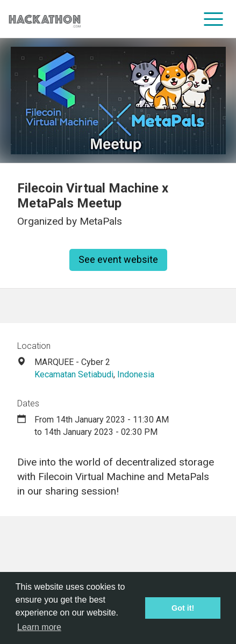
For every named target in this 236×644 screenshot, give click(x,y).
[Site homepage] (45, 19)
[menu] (214, 19)
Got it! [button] (183, 608)
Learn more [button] (39, 627)
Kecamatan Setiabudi (74, 374)
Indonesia (136, 374)
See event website (118, 259)
